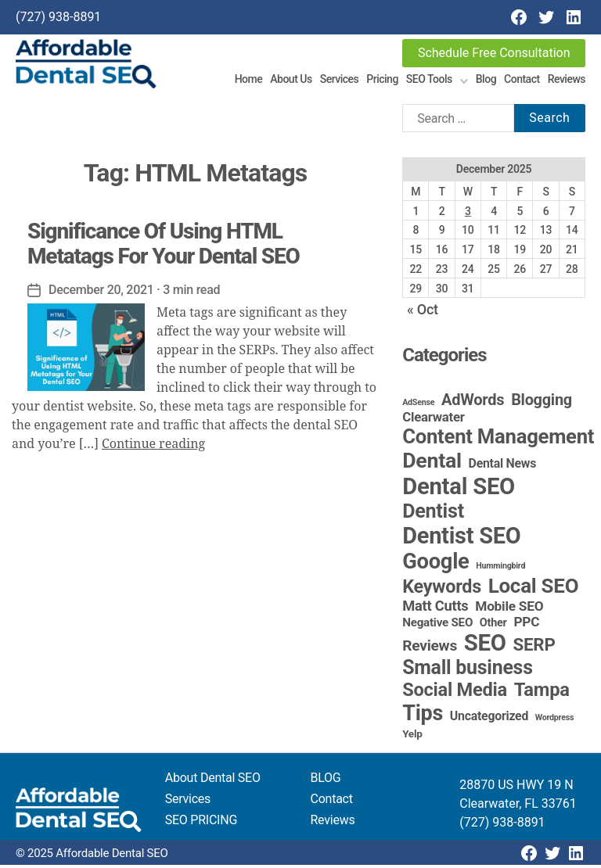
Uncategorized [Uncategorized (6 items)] (489, 719)
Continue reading (153, 447)
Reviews (567, 81)
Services (340, 81)
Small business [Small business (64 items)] (468, 671)
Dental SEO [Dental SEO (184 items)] (459, 490)
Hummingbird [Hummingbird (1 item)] (500, 569)
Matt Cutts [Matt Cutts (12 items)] (435, 609)
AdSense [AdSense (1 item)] (418, 405)
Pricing (382, 81)
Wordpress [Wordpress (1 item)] (554, 721)
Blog (486, 81)
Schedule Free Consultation (494, 53)
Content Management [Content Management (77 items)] (498, 439)
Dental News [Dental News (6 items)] (503, 466)
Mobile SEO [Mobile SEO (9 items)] (509, 609)
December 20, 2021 (101, 292)
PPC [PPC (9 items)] (526, 625)
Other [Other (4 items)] (493, 626)
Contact (522, 81)
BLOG (326, 781)
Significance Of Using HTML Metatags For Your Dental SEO (164, 246)
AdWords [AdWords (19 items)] (473, 403)
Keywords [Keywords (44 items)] (442, 590)
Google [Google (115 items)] (435, 565)
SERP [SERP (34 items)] (534, 647)
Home (249, 81)
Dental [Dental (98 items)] (432, 464)
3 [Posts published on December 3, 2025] (468, 213)
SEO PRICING (201, 823)
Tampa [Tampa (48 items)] (542, 693)
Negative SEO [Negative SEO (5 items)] (437, 626)
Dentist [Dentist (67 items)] (433, 514)
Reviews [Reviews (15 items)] (430, 649)
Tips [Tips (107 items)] (423, 716)
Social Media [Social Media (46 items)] (455, 693)
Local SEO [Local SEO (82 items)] (534, 589)
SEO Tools (429, 81)
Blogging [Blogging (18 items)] (542, 403)
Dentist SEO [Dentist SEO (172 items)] (461, 539)
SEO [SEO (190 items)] (485, 646)
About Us (291, 81)
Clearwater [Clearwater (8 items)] (434, 420)
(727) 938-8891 (58, 17)
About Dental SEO (213, 781)
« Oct (423, 312)
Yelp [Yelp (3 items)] (412, 737)
